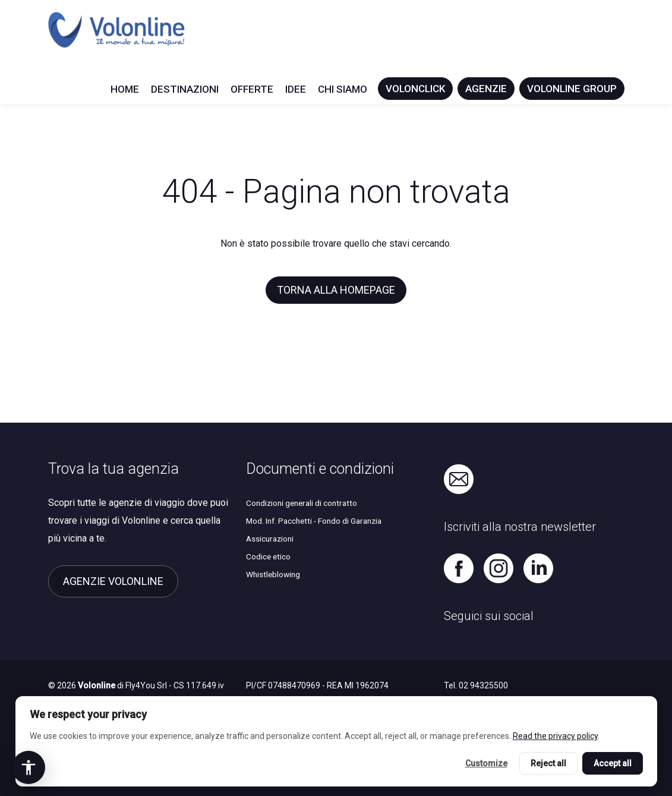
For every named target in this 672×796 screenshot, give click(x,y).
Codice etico (268, 556)
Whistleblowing (273, 574)
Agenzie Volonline (113, 581)
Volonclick (415, 89)
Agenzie (486, 89)
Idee (296, 89)
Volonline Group (572, 89)
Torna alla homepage (336, 290)
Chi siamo (343, 89)
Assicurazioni (270, 539)
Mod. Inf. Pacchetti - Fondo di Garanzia (314, 521)
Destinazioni (185, 89)
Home (125, 89)
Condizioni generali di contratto (302, 503)
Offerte (252, 89)
